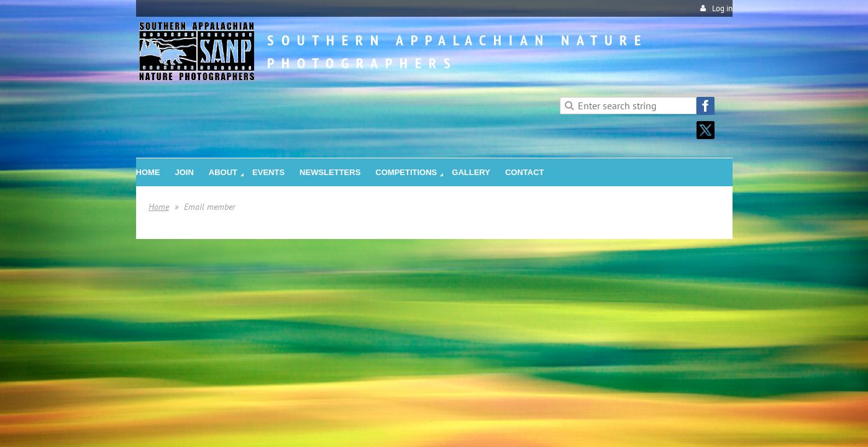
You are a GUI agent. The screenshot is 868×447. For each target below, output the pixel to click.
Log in (722, 8)
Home (159, 207)
